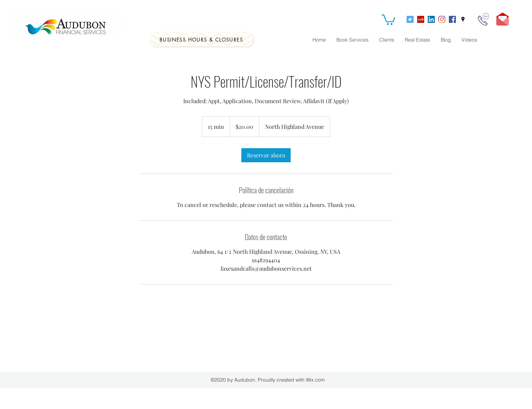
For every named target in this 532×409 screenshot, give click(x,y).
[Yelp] (421, 19)
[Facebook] (452, 19)
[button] (388, 19)
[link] (266, 155)
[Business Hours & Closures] (201, 39)
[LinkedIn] (431, 19)
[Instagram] (442, 19)
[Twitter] (410, 19)
